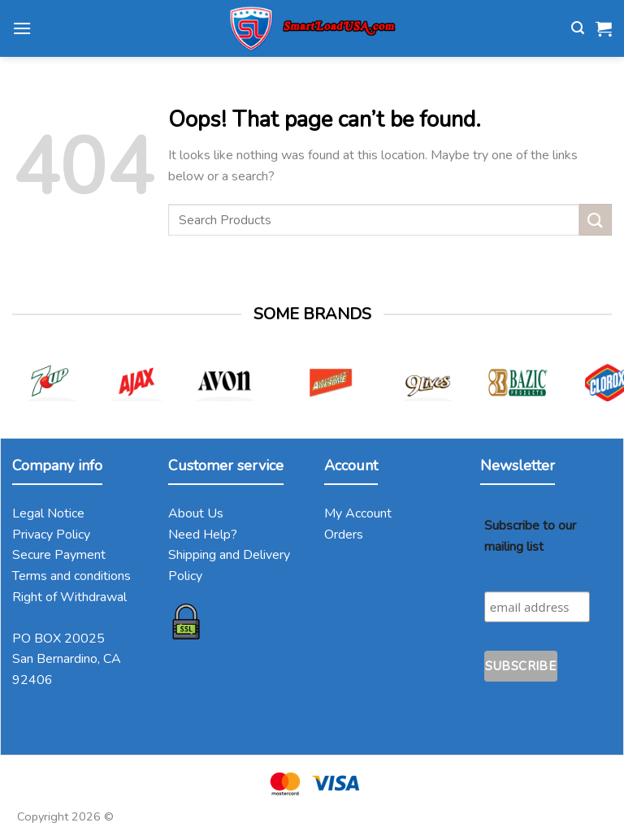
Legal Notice (48, 513)
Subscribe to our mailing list (530, 536)
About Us (196, 513)
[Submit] (596, 220)
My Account (358, 513)
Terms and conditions (71, 576)
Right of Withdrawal (69, 597)
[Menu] (22, 28)
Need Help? (203, 535)
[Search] (578, 28)
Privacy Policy (51, 535)
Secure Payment (59, 555)
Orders (344, 535)
